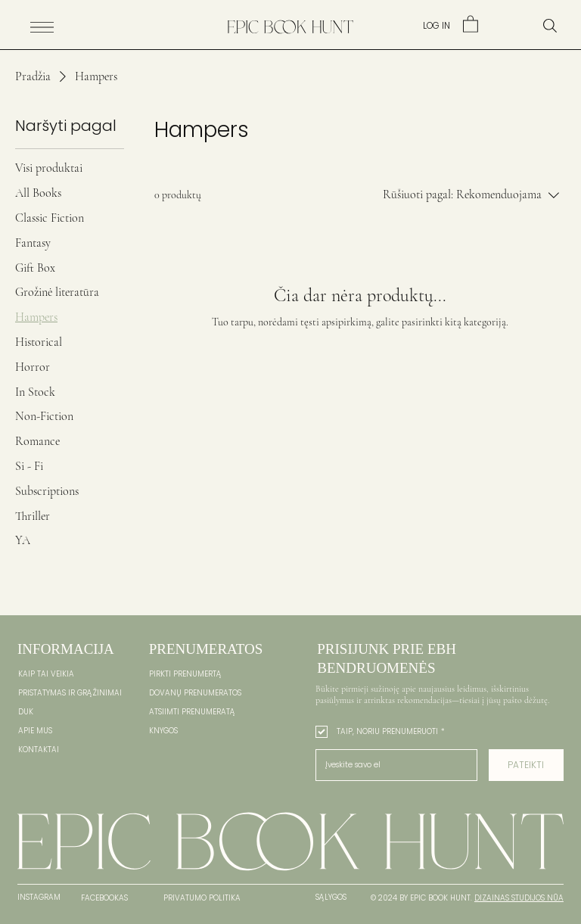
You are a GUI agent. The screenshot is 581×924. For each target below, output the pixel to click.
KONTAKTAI (39, 750)
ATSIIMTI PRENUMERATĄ (192, 712)
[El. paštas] (392, 765)
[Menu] (42, 27)
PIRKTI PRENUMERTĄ (185, 674)
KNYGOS (163, 731)
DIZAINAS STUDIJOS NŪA (519, 898)
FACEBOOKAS (104, 898)
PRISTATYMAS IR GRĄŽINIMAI (70, 693)
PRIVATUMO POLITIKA (202, 898)
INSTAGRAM (39, 897)
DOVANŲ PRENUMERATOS (195, 693)
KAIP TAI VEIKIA (46, 674)
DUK (26, 712)
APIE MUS (35, 731)
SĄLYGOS (331, 897)
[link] (471, 23)
